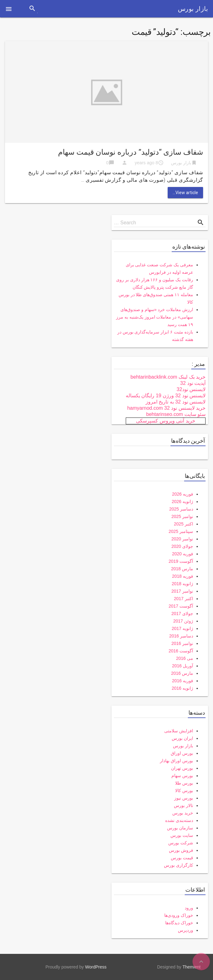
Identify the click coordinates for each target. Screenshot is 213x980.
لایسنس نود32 (191, 389)
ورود (189, 908)
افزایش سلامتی (179, 731)
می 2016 (185, 658)
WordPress (96, 967)
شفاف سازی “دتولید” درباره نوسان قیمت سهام (131, 152)
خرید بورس (183, 813)
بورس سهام (182, 776)
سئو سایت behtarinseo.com (176, 414)
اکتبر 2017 (184, 599)
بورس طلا (184, 783)
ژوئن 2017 (183, 621)
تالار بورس (184, 805)
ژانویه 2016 (182, 688)
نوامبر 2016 (182, 643)
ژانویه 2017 (182, 628)
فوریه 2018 (183, 576)
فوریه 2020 (183, 554)
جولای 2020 (182, 546)
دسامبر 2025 (181, 509)
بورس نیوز (184, 798)
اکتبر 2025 (184, 524)
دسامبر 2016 (181, 636)
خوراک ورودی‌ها (179, 915)
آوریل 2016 (183, 666)
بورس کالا (184, 791)
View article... (185, 193)
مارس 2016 (182, 673)
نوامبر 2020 (182, 539)
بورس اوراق (182, 753)
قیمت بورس (182, 858)
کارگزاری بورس (179, 865)
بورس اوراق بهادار (177, 761)
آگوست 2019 (181, 561)
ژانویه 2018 (182, 584)
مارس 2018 (182, 569)
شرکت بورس (181, 843)
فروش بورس (181, 850)
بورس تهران (182, 768)
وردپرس (186, 930)
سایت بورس (182, 835)
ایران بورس (182, 738)
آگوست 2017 (181, 606)
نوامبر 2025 (182, 516)
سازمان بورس (180, 828)
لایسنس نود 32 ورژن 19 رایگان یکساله (166, 396)
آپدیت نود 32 (193, 383)
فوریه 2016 (183, 681)
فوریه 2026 (183, 494)
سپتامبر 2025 (181, 531)
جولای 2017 (182, 614)
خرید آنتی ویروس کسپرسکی (165, 421)
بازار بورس (193, 9)
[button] (9, 9)
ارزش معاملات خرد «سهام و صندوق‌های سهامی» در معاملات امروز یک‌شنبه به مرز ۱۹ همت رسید (155, 317)
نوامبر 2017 (182, 591)
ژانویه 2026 (182, 502)
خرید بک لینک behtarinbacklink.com (168, 377)
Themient (192, 967)
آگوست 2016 (181, 651)
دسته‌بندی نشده (179, 820)
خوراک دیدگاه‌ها (179, 923)
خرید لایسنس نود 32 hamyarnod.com (166, 408)
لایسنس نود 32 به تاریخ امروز (176, 402)
